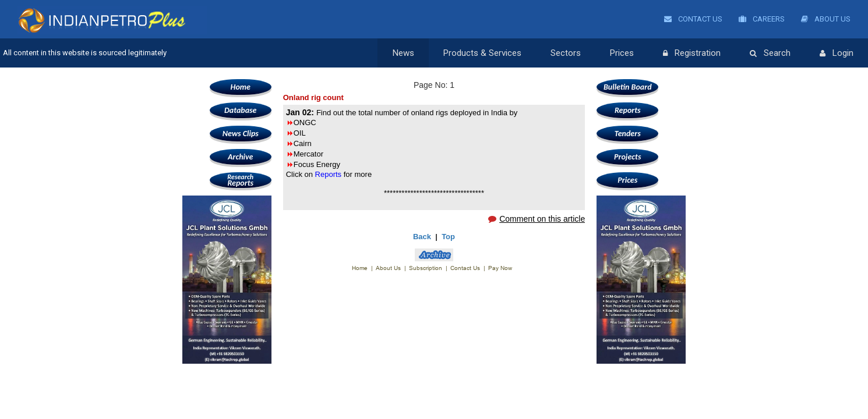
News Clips (241, 134)
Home (241, 87)
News (403, 53)
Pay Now (500, 268)
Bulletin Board (628, 87)
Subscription (426, 268)
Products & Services (482, 53)
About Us (826, 19)
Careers (762, 19)
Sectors (566, 53)
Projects (627, 157)
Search (770, 54)
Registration (692, 54)
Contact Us (693, 19)
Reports (241, 180)
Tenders (628, 134)
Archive (240, 157)
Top (448, 237)
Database (240, 110)
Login (837, 54)
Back (422, 237)
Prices (622, 53)
